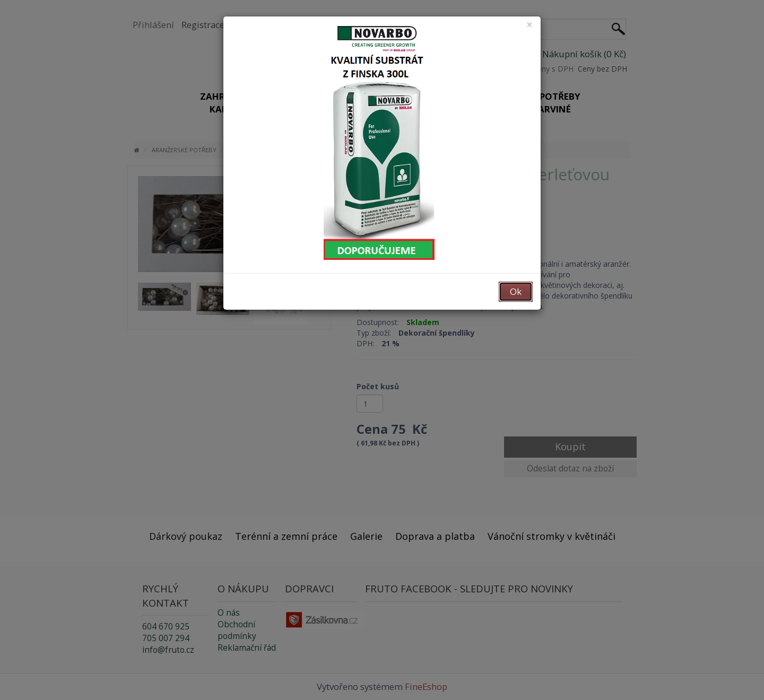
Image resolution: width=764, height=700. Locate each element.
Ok (516, 291)
